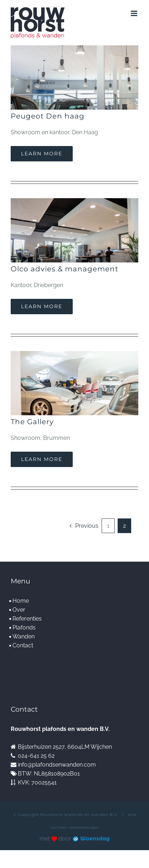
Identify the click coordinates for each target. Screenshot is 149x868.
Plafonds (24, 628)
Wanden (24, 636)
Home (21, 601)
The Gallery (32, 422)
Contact (23, 645)
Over (19, 610)
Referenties (27, 619)
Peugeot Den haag (48, 116)
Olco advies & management (65, 269)
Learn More (42, 154)
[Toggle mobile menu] (135, 13)
